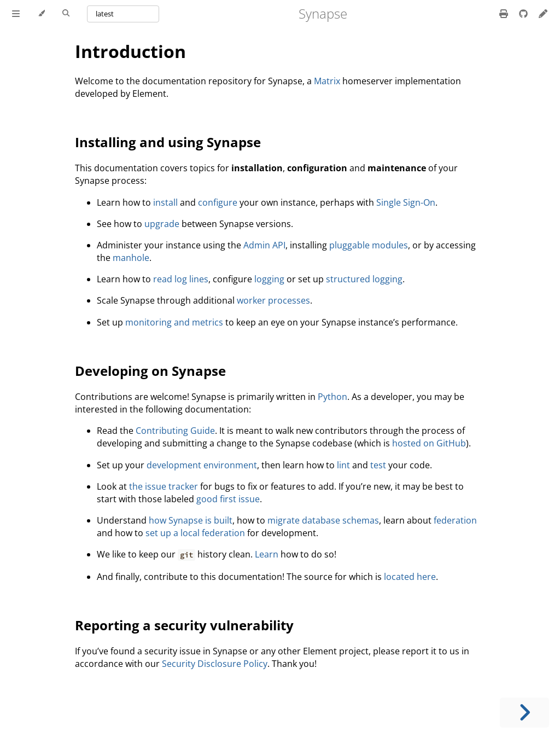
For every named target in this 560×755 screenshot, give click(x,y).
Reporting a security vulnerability (184, 625)
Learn (267, 554)
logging (269, 279)
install (165, 202)
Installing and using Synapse (168, 142)
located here (410, 577)
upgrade (162, 224)
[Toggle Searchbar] (66, 14)
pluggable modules (369, 245)
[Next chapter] (524, 713)
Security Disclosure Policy (215, 664)
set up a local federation (195, 533)
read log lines (181, 279)
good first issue (228, 499)
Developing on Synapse (150, 371)
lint (343, 465)
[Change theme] (41, 14)
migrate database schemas (323, 520)
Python (332, 397)
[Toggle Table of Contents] (16, 14)
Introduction (130, 51)
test (378, 465)
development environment (202, 465)
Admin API (264, 245)
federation (455, 520)
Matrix (327, 81)
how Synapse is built (191, 520)
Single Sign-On (406, 202)
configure (218, 202)
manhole (131, 258)
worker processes (273, 300)
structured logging (364, 279)
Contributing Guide (175, 431)
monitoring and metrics (174, 322)
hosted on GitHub (429, 443)
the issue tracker (164, 486)
